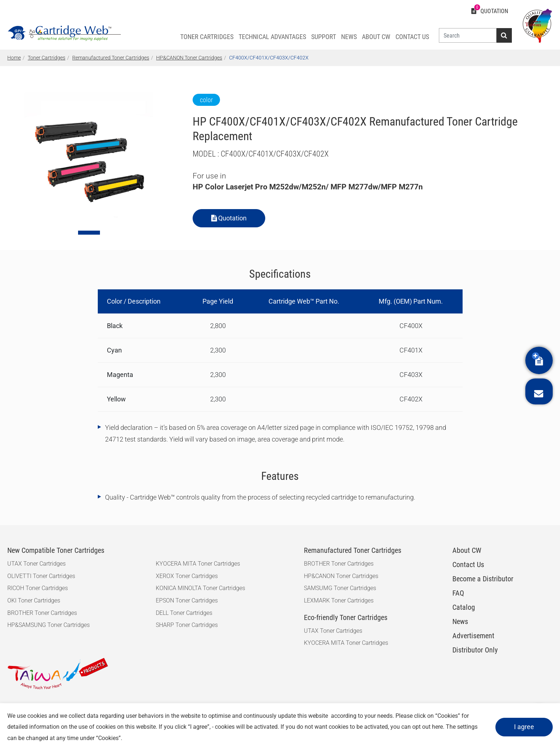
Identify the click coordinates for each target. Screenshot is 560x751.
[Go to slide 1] (89, 233)
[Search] (468, 35)
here (437, 727)
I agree (524, 727)
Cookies (448, 716)
